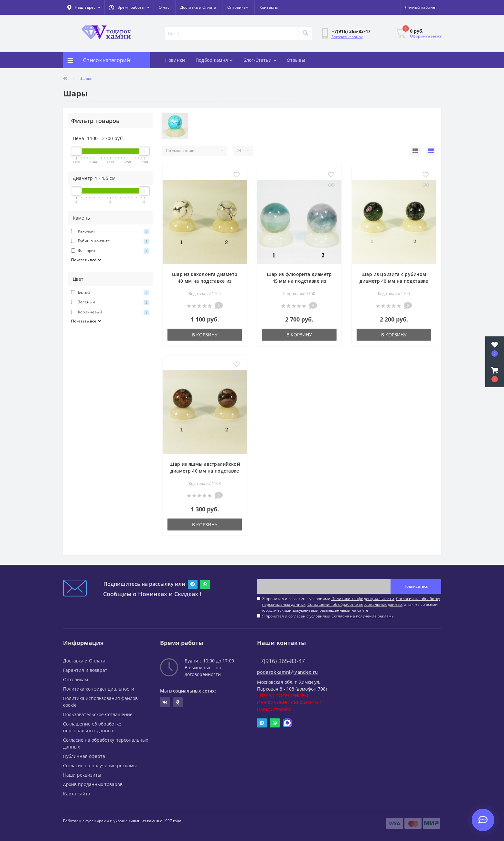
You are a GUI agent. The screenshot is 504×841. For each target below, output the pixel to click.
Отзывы (296, 60)
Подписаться (416, 586)
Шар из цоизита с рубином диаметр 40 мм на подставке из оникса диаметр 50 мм (394, 281)
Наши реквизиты (82, 775)
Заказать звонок (347, 37)
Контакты (269, 7)
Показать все (87, 260)
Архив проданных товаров (93, 784)
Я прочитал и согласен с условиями (328, 616)
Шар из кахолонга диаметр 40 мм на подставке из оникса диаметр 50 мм (205, 281)
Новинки (175, 60)
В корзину (205, 335)
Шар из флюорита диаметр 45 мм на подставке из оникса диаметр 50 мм (299, 281)
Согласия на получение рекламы (363, 616)
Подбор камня (214, 60)
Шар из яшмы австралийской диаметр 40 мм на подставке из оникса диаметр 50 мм (205, 471)
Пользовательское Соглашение (98, 714)
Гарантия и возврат (85, 670)
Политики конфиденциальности (363, 599)
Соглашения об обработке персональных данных (355, 604)
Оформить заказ (426, 36)
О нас (164, 7)
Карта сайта (77, 794)
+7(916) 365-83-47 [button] (281, 661)
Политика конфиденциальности (99, 689)
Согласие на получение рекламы (100, 765)
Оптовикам (238, 7)
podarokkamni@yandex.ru (288, 672)
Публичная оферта (84, 756)
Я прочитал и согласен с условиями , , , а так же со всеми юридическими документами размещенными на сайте (351, 604)
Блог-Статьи (260, 60)
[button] (129, 7)
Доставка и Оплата (198, 7)
